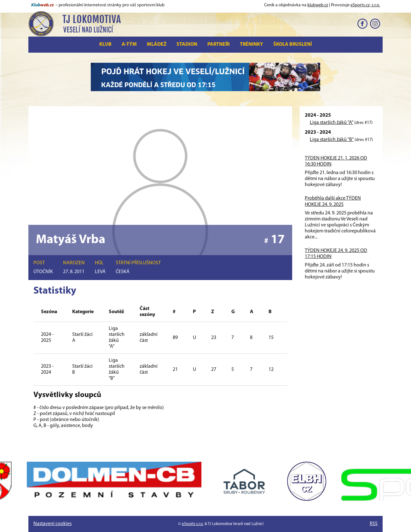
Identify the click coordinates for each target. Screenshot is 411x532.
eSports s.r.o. (193, 524)
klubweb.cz (318, 5)
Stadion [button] (187, 44)
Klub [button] (105, 44)
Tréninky (252, 44)
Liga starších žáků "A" (332, 123)
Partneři (219, 44)
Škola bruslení (293, 44)
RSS (374, 524)
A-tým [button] (129, 44)
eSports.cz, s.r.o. (365, 5)
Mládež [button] (157, 44)
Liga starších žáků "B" (332, 140)
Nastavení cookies (52, 524)
